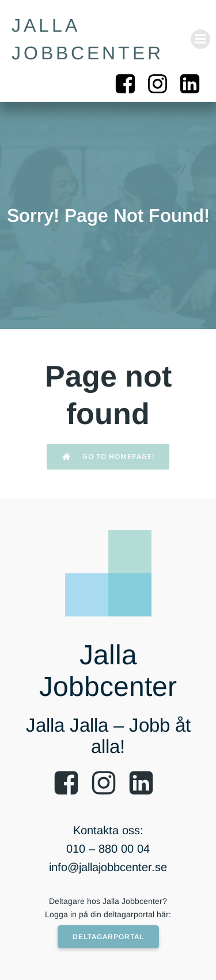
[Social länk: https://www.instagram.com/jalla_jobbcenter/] (162, 84)
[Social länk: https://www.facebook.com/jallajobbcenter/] (130, 84)
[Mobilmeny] (200, 39)
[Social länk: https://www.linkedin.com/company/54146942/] (194, 84)
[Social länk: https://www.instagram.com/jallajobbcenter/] (108, 784)
